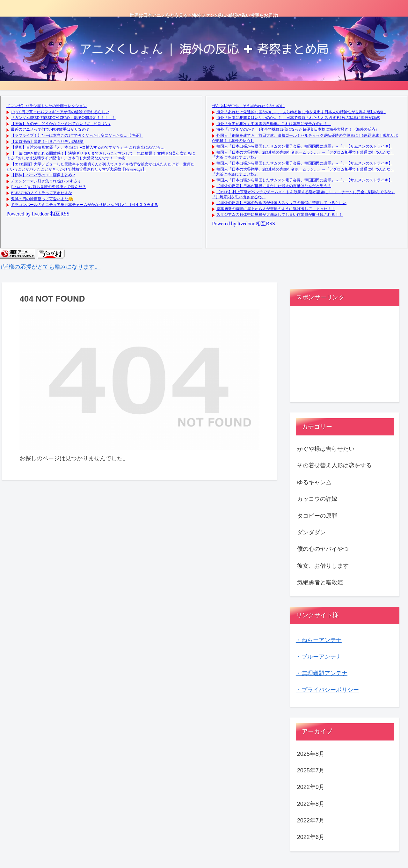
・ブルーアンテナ (319, 657)
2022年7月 (311, 821)
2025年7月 (311, 770)
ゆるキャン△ (314, 482)
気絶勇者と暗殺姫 (320, 582)
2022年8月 (311, 804)
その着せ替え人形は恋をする (334, 465)
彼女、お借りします (323, 566)
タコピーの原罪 (317, 516)
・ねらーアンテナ (319, 640)
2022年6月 (311, 837)
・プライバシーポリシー (327, 690)
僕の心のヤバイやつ (323, 549)
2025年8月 (311, 754)
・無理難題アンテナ (322, 673)
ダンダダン (311, 532)
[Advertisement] (345, 357)
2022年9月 (311, 787)
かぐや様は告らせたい (326, 449)
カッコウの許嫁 (317, 499)
